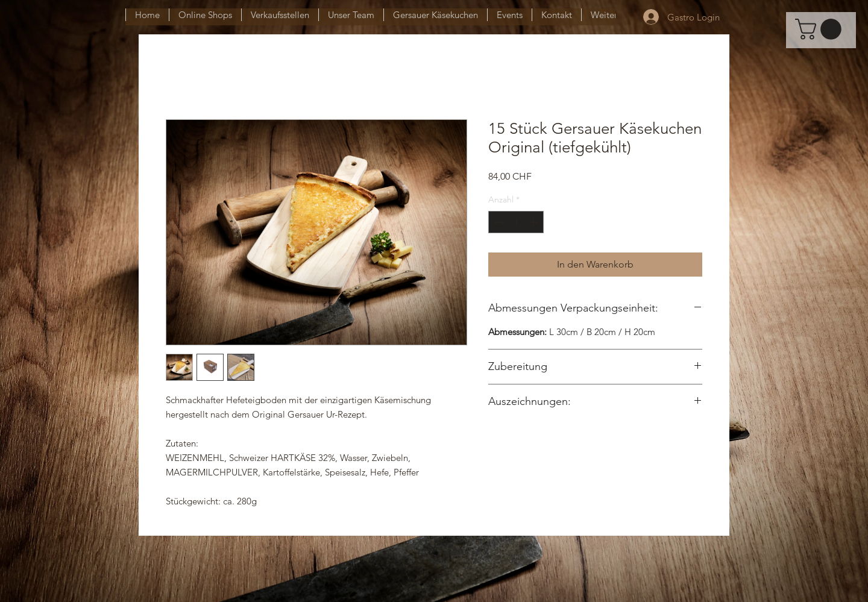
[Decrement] (498, 222)
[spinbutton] (516, 222)
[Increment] (534, 222)
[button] (821, 29)
